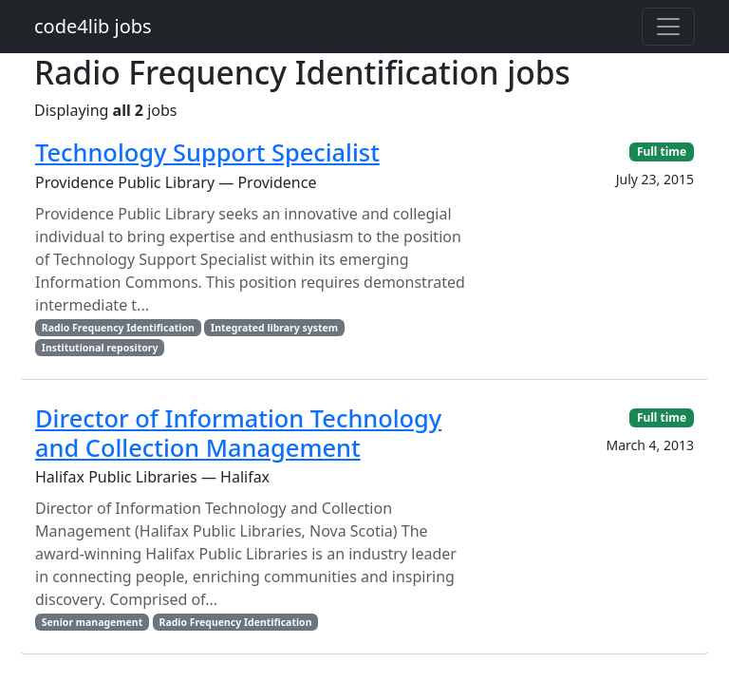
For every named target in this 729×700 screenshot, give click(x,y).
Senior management (92, 622)
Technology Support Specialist (207, 152)
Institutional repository (100, 348)
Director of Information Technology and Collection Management (238, 432)
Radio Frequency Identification (118, 328)
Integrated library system (274, 328)
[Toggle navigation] (668, 27)
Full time (662, 151)
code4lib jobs (93, 26)
